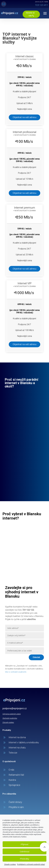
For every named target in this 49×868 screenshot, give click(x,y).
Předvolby (24, 859)
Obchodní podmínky (10, 718)
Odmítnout (25, 851)
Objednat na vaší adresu (24, 117)
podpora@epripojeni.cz (15, 708)
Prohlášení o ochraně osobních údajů (31, 864)
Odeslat (36, 657)
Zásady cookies (10, 864)
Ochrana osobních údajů (12, 714)
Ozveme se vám (30, 14)
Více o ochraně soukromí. (16, 672)
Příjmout (24, 844)
